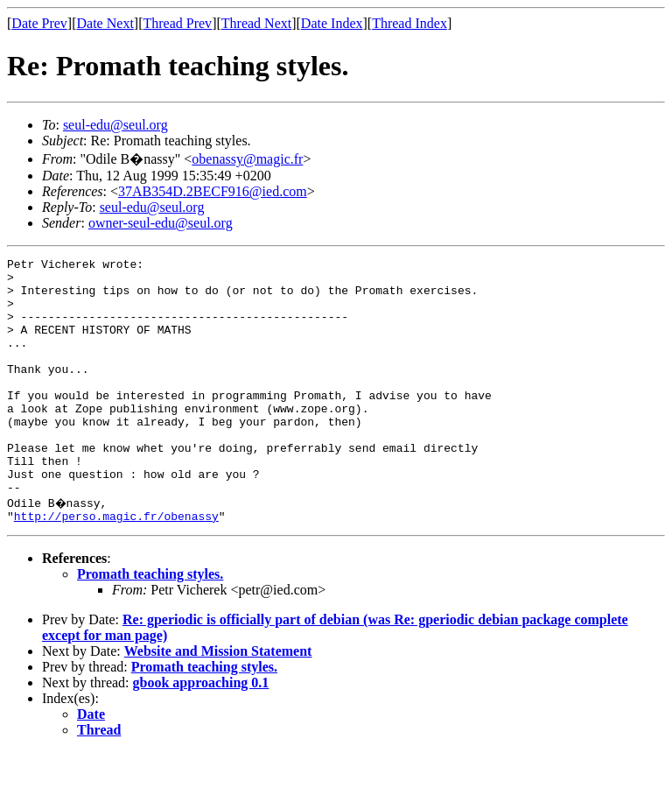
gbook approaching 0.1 (201, 732)
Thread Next (256, 23)
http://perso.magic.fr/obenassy (116, 566)
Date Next (105, 23)
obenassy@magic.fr (247, 159)
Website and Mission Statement (218, 701)
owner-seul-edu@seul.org (161, 223)
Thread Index (409, 23)
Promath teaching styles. (150, 624)
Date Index (332, 23)
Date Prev (39, 23)
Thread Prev (177, 23)
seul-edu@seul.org (115, 125)
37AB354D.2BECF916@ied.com (213, 191)
